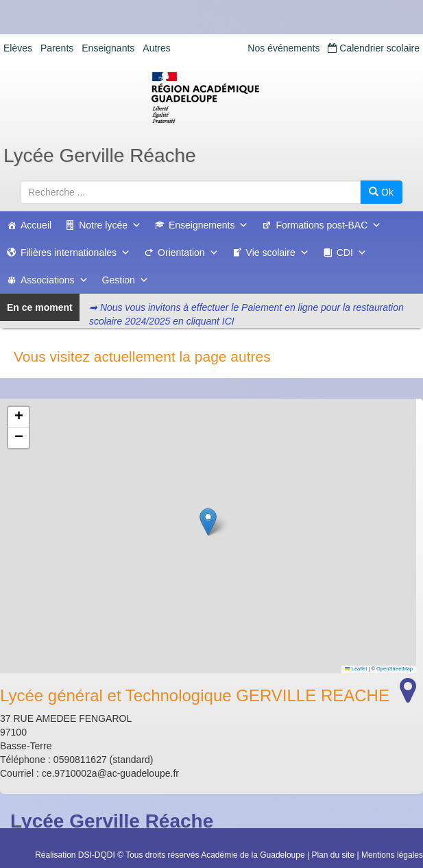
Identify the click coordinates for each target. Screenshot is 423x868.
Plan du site (333, 855)
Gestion (125, 280)
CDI (352, 253)
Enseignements (209, 225)
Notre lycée (110, 225)
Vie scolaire (278, 253)
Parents (57, 48)
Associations (55, 280)
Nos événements (283, 48)
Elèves (18, 48)
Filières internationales (75, 253)
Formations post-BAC (328, 225)
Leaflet (356, 669)
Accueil (36, 225)
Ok (381, 192)
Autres (156, 48)
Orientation (188, 253)
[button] (208, 522)
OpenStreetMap (395, 669)
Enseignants (108, 48)
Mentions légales (392, 855)
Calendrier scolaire (374, 48)
